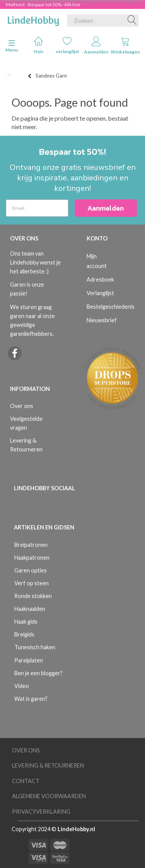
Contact (26, 781)
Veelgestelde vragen (26, 423)
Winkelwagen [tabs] (125, 46)
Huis (38, 45)
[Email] (37, 208)
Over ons (22, 406)
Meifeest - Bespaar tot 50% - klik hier (43, 4)
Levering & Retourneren (26, 445)
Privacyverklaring (41, 812)
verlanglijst (67, 45)
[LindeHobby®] (33, 19)
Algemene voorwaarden (49, 796)
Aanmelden (96, 46)
